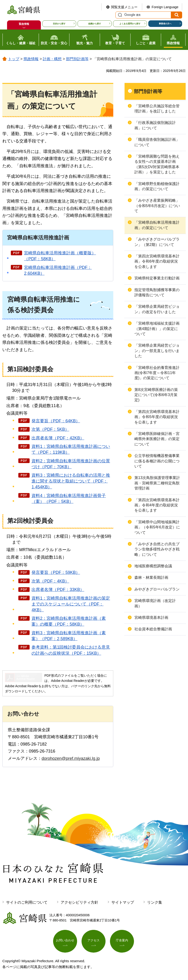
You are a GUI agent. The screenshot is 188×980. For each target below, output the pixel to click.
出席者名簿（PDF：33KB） (58, 590)
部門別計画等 (77, 59)
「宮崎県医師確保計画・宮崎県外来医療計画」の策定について (157, 439)
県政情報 (31, 59)
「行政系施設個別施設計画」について (155, 125)
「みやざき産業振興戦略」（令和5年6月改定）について (157, 206)
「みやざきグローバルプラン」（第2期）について (157, 242)
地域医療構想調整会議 (153, 566)
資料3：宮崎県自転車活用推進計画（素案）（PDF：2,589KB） (69, 636)
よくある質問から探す (130, 24)
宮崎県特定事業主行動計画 (157, 278)
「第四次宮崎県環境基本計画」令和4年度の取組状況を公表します (157, 505)
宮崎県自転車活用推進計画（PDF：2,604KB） (58, 270)
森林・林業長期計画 (151, 577)
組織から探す (95, 24)
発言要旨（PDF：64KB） (56, 421)
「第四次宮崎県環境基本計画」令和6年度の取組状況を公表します (157, 261)
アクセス (94, 941)
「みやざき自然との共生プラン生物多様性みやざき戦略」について (157, 549)
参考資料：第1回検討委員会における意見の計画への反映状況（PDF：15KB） (71, 650)
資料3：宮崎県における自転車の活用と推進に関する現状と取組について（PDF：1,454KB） (71, 481)
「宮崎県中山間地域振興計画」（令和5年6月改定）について (157, 527)
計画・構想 (52, 59)
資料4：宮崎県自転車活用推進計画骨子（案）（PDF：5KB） (69, 499)
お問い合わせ (65, 941)
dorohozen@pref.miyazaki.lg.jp (71, 758)
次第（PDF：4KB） (50, 581)
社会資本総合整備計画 (153, 629)
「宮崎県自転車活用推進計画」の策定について (157, 225)
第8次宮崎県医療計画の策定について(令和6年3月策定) (156, 395)
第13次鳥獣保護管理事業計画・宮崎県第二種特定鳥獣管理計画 (157, 483)
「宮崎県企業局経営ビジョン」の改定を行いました (157, 309)
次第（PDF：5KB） (50, 429)
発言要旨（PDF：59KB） (56, 572)
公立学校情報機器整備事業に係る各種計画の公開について (157, 461)
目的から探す (59, 24)
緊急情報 (24, 24)
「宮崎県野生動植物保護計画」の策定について (157, 186)
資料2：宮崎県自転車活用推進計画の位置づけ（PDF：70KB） (71, 464)
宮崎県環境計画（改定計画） (155, 603)
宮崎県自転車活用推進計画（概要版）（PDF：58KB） (60, 256)
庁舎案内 (122, 941)
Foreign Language (165, 7)
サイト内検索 (119, 15)
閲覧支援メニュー (124, 7)
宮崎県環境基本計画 (151, 618)
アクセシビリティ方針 (79, 902)
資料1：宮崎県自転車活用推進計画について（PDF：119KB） (71, 449)
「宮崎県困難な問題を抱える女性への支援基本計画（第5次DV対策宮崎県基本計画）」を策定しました (157, 164)
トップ (14, 59)
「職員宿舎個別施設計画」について (157, 142)
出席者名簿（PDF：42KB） (58, 438)
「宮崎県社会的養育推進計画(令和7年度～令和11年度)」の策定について (157, 373)
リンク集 (155, 902)
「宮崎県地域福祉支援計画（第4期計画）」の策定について (157, 329)
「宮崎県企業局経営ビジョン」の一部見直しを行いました (157, 351)
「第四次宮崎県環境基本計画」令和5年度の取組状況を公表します (157, 417)
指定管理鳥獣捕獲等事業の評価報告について (157, 292)
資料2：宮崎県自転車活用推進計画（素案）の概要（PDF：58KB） (69, 621)
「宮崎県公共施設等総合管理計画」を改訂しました (157, 109)
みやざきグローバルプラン (157, 589)
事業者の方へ (165, 24)
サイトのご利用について (27, 902)
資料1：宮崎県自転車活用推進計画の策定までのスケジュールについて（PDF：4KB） (71, 604)
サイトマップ (123, 902)
